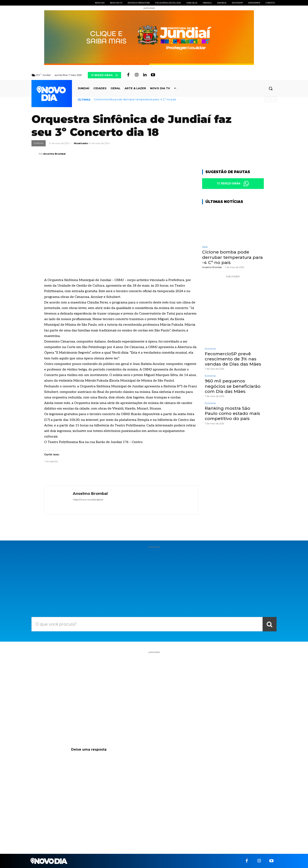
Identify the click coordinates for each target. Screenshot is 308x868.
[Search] (270, 624)
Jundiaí (39, 143)
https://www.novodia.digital (88, 500)
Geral (205, 248)
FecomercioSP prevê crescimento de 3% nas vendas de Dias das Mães (233, 359)
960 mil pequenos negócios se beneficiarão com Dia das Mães (233, 387)
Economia (210, 349)
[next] (274, 99)
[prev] (267, 99)
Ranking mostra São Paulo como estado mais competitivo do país (232, 414)
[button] (271, 88)
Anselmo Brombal (54, 154)
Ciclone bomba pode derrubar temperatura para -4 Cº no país (135, 99)
